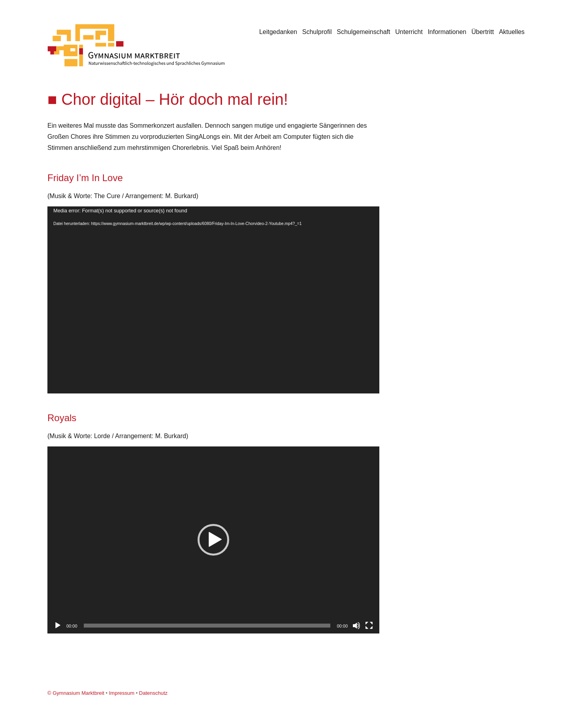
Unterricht (409, 32)
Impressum (122, 693)
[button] (213, 540)
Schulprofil (317, 32)
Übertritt (483, 32)
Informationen (447, 32)
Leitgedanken (278, 32)
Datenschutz (153, 693)
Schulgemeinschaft (363, 32)
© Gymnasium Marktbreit (76, 693)
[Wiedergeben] (58, 626)
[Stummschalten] (356, 626)
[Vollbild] (369, 626)
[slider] (207, 626)
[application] (213, 300)
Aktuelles (512, 32)
